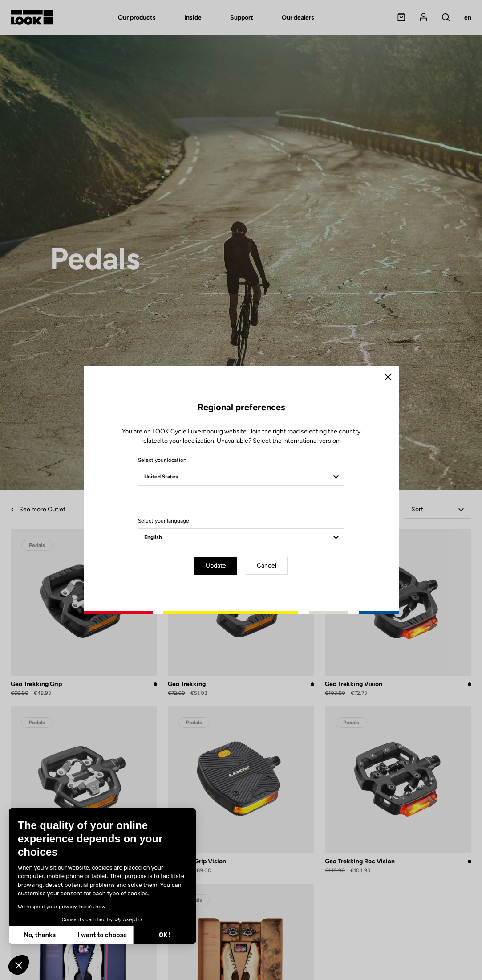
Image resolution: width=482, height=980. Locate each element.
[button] (19, 965)
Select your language (164, 521)
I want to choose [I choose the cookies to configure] (102, 935)
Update (216, 566)
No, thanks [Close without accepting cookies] (40, 935)
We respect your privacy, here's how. (62, 906)
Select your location (162, 460)
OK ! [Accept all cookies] (165, 935)
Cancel (267, 566)
